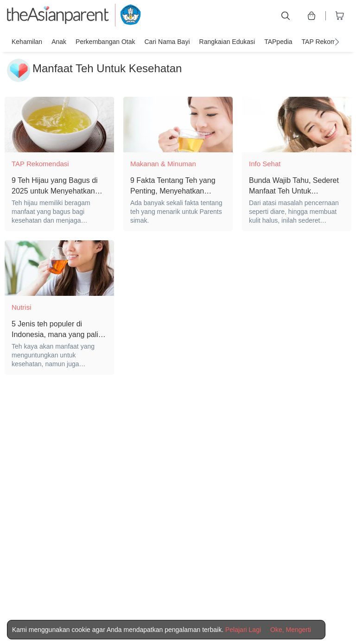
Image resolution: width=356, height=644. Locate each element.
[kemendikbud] (125, 16)
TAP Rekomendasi (328, 42)
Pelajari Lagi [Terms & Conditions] (243, 630)
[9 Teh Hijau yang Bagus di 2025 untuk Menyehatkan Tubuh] (59, 125)
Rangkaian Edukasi (227, 42)
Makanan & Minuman (163, 164)
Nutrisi (22, 307)
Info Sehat (265, 164)
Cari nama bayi (167, 42)
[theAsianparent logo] (58, 16)
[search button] (286, 16)
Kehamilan (27, 42)
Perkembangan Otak (105, 42)
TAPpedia (278, 42)
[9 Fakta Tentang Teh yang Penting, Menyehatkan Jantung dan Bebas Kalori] (178, 125)
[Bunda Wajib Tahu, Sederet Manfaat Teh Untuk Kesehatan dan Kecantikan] (297, 125)
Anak (59, 42)
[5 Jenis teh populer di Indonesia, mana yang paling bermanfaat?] (59, 268)
